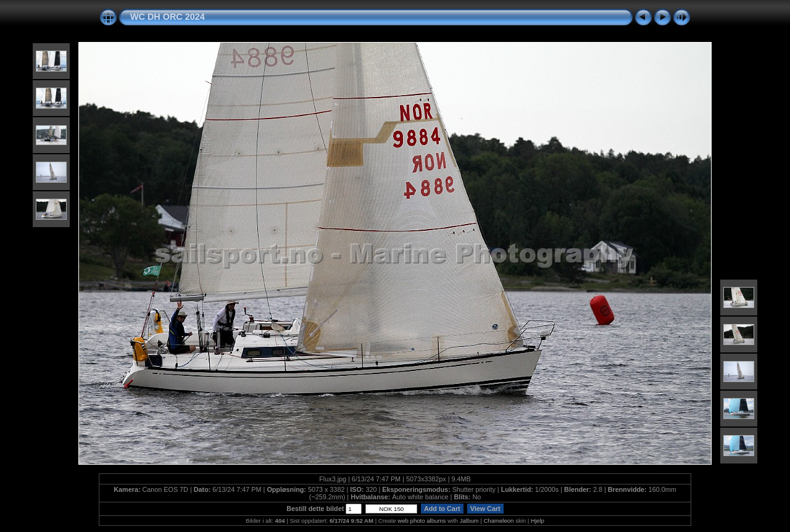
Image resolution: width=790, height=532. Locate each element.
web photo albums (422, 521)
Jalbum (469, 521)
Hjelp (538, 521)
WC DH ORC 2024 (168, 17)
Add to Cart (442, 509)
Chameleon (498, 521)
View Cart (485, 509)
